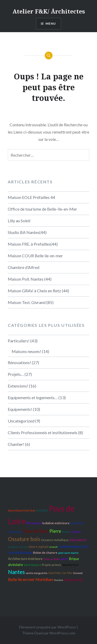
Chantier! (16, 444)
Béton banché (78, 540)
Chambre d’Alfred (24, 267)
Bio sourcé (34, 523)
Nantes (16, 572)
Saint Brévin (70, 565)
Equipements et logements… (33, 397)
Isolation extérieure (56, 523)
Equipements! (20, 409)
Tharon (66, 532)
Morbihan (44, 579)
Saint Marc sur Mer (60, 573)
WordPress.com (62, 633)
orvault (54, 547)
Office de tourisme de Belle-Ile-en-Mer (42, 209)
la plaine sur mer (18, 547)
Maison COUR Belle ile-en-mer (35, 256)
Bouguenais (74, 580)
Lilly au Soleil (19, 221)
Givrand (78, 573)
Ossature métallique (55, 540)
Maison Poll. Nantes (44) (30, 279)
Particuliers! (19, 341)
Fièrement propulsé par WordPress (47, 627)
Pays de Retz (36, 531)
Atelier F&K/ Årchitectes (49, 11)
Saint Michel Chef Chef (22, 510)
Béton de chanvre (45, 553)
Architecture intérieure (25, 559)
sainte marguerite (36, 573)
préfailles (42, 510)
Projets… (16, 374)
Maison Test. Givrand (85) (31, 302)
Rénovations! (19, 362)
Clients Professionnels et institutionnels (43, 432)
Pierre (55, 531)
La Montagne (69, 546)
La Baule (76, 532)
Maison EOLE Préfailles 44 (31, 197)
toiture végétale (39, 547)
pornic (64, 559)
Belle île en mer (21, 579)
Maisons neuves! (26, 351)
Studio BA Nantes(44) (27, 232)
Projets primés (52, 565)
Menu (51, 23)
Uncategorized (21, 421)
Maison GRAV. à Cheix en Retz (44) (38, 291)
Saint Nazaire (32, 565)
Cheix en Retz (51, 559)
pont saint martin (68, 553)
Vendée (58, 580)
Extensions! (18, 386)
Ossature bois (24, 539)
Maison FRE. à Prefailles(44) (33, 244)
